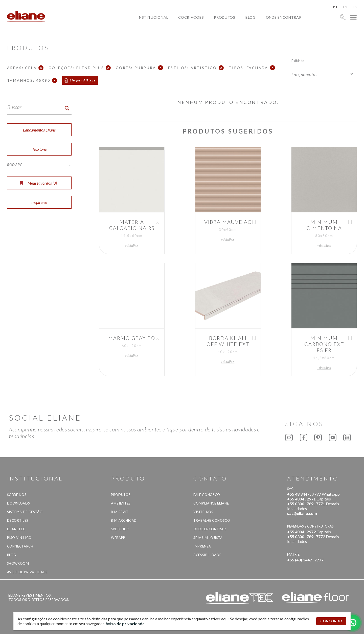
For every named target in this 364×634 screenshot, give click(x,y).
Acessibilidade (207, 555)
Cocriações (191, 17)
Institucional (153, 17)
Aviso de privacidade (27, 572)
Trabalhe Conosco (212, 520)
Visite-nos (203, 512)
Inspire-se (39, 202)
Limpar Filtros (83, 80)
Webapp (118, 538)
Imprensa (202, 546)
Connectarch (20, 546)
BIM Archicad (124, 520)
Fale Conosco (207, 495)
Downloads (19, 503)
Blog (251, 17)
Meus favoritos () (38, 183)
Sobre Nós (17, 495)
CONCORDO (331, 621)
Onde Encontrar (284, 17)
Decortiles (18, 520)
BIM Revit (120, 512)
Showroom (18, 563)
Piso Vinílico (19, 538)
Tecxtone (39, 149)
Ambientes (121, 503)
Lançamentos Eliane (39, 130)
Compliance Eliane (211, 503)
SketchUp (120, 529)
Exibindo (298, 61)
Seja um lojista (208, 538)
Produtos (225, 17)
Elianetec (16, 529)
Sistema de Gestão (25, 512)
